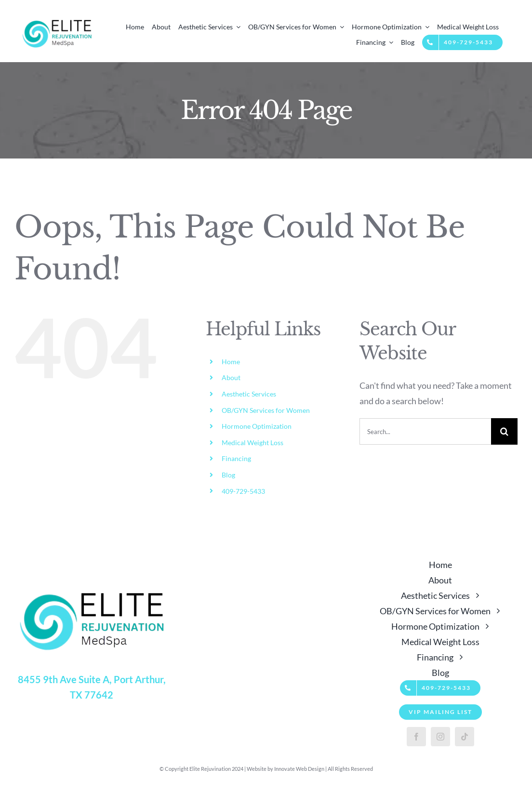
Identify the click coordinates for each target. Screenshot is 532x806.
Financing (236, 458)
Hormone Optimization (257, 426)
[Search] (504, 431)
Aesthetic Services (249, 394)
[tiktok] (465, 737)
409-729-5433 (243, 491)
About (231, 377)
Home (231, 362)
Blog (228, 475)
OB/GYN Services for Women (266, 410)
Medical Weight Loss (253, 443)
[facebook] (416, 737)
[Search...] (425, 431)
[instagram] (440, 737)
